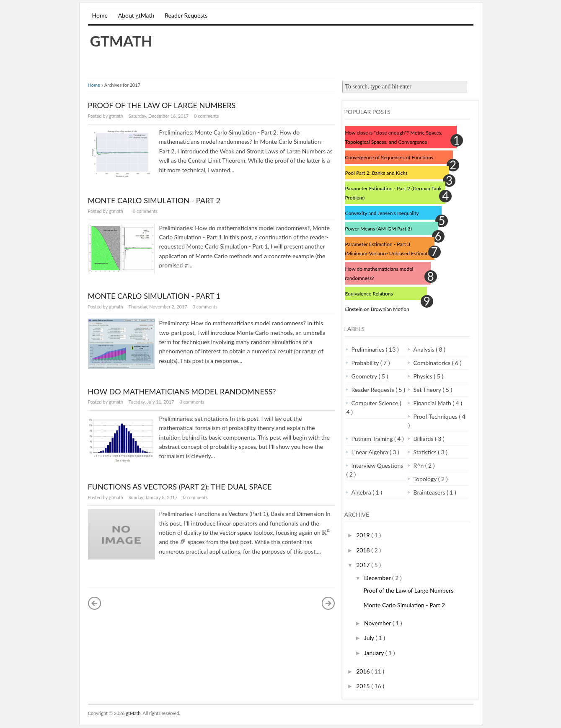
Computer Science (376, 403)
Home (100, 15)
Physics (424, 376)
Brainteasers (430, 492)
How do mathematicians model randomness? (182, 391)
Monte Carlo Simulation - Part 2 (154, 200)
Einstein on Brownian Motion (377, 309)
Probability (366, 363)
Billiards (424, 439)
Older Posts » (328, 603)
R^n (419, 465)
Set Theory (428, 390)
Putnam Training (373, 439)
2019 (364, 535)
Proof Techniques (436, 416)
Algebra (362, 492)
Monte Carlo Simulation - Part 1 (154, 296)
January (375, 653)
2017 (364, 565)
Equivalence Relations (369, 294)
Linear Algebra (371, 452)
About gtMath (136, 15)
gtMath (121, 41)
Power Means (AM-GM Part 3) (379, 229)
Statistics (426, 452)
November (378, 623)
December (378, 578)
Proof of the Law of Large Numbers (162, 105)
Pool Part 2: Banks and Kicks (376, 173)
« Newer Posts (95, 603)
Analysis (425, 349)
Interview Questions (377, 465)
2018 (364, 550)
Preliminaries (369, 349)
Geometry (365, 376)
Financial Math (433, 403)
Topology (426, 479)
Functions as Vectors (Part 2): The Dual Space (180, 487)
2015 (364, 686)
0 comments (206, 116)
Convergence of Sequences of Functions (389, 157)
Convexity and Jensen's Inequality (382, 213)
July (370, 638)
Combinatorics (433, 363)
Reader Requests (186, 15)
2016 (364, 671)
